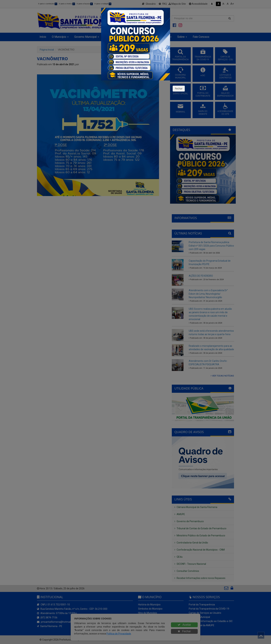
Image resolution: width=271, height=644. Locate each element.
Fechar (179, 89)
